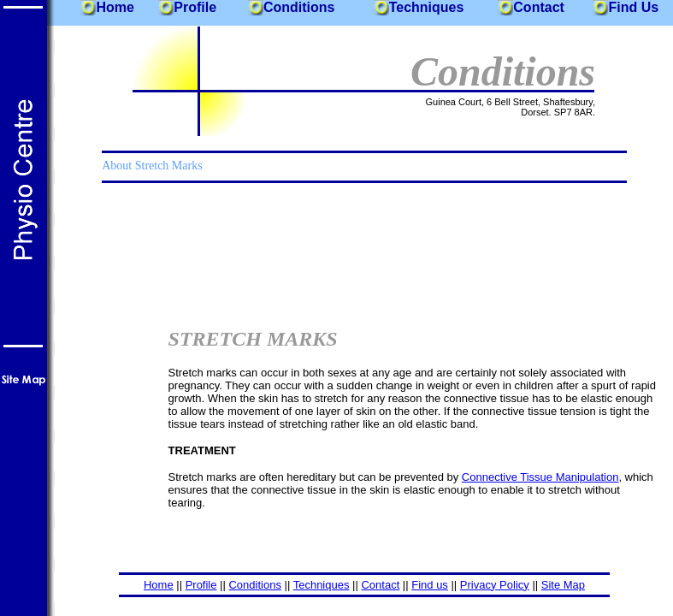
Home (115, 7)
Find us (430, 585)
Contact (539, 7)
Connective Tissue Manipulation (540, 477)
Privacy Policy (495, 585)
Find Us (633, 7)
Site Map (563, 585)
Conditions (299, 7)
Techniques (427, 7)
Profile (195, 7)
